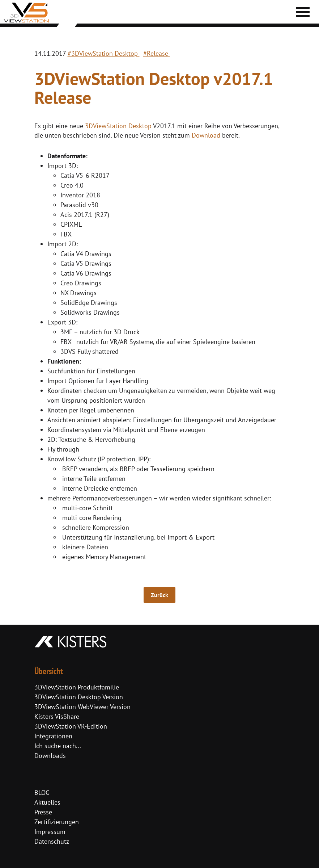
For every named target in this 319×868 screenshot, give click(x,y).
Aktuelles (47, 802)
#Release (157, 53)
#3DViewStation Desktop (104, 53)
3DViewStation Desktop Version (79, 697)
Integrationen (53, 736)
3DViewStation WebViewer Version (82, 707)
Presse (43, 812)
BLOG (42, 792)
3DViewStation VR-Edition (71, 726)
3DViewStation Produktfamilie (77, 687)
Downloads (50, 756)
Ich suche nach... (58, 746)
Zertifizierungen (57, 822)
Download (206, 135)
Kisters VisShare (57, 716)
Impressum (50, 832)
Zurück (159, 595)
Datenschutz (52, 841)
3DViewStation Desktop (118, 126)
